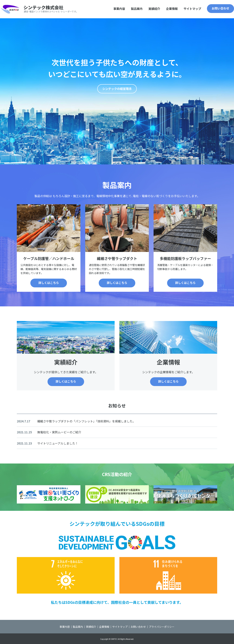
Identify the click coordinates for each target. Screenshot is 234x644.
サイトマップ (192, 9)
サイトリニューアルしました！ (58, 443)
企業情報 (172, 9)
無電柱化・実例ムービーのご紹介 (59, 432)
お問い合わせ (220, 8)
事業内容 (119, 9)
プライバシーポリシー (162, 627)
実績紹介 (154, 9)
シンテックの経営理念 (117, 89)
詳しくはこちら (49, 283)
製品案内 (137, 9)
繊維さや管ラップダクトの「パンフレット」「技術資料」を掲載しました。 (86, 421)
